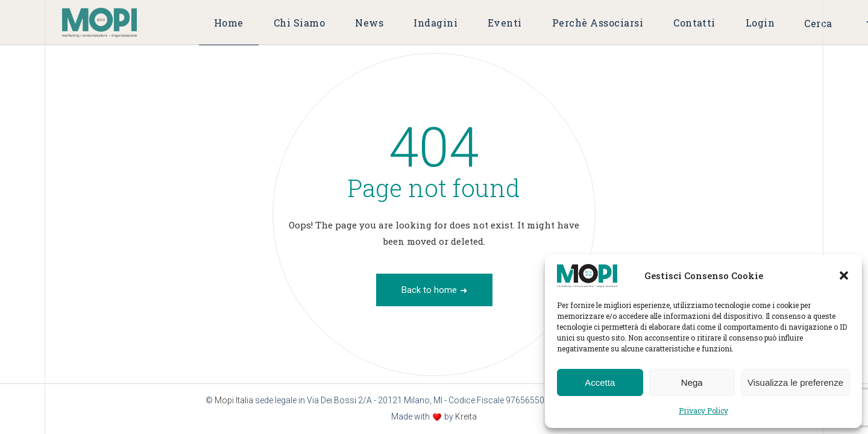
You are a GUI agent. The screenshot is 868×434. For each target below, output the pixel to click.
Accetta (600, 382)
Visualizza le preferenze (795, 382)
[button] (844, 275)
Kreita (466, 417)
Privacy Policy (703, 410)
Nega (692, 382)
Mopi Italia (234, 400)
